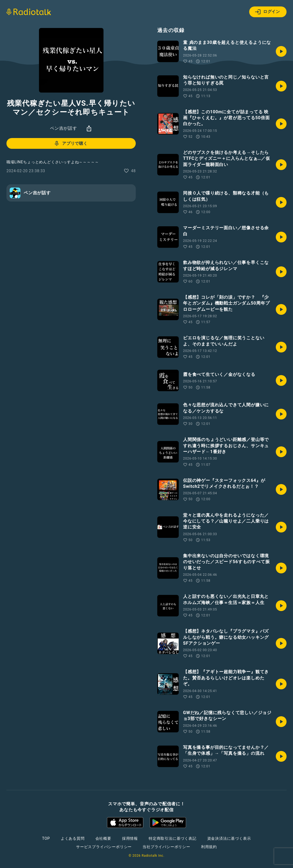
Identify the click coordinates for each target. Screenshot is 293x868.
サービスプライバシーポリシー (104, 847)
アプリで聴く (71, 143)
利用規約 (209, 847)
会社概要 (103, 838)
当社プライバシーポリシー (166, 847)
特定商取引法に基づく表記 (173, 838)
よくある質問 (73, 838)
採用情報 (130, 838)
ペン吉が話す (64, 128)
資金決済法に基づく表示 (229, 838)
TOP (46, 838)
